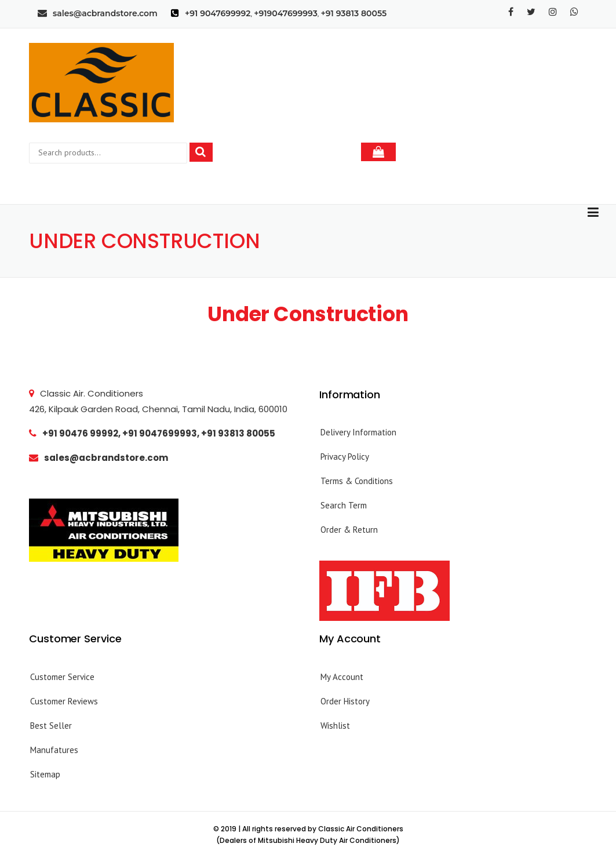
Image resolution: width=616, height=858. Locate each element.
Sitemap (45, 774)
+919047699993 (286, 13)
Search (209, 152)
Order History (345, 701)
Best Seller (51, 726)
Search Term (344, 505)
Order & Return (349, 530)
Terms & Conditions (357, 481)
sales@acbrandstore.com (98, 13)
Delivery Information (358, 432)
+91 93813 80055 (354, 13)
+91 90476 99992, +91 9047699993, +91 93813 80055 (152, 433)
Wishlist (335, 726)
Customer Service (62, 677)
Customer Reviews (64, 701)
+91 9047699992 (218, 13)
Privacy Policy (345, 457)
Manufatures (54, 750)
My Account (342, 677)
